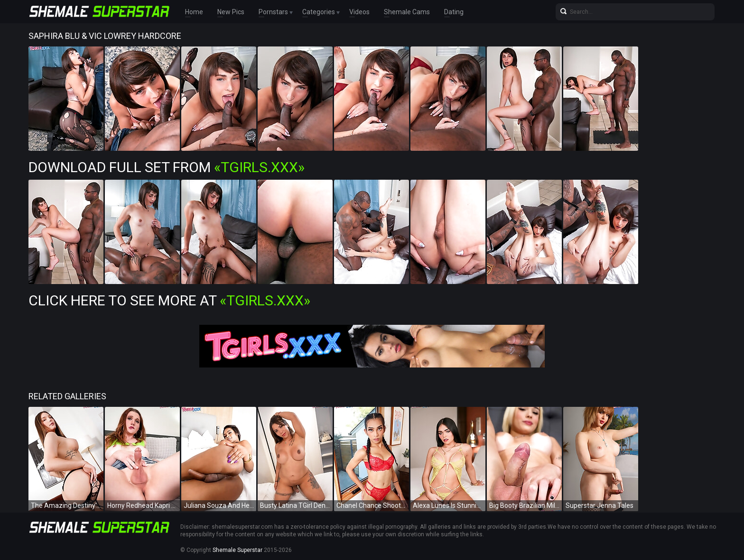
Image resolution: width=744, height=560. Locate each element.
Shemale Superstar (237, 550)
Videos (359, 12)
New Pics (231, 12)
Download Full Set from (167, 167)
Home (194, 12)
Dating (454, 12)
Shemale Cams (407, 12)
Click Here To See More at (169, 300)
